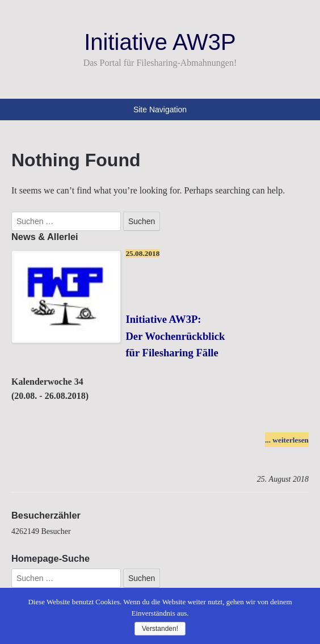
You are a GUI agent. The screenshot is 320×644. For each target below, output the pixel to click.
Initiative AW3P (160, 42)
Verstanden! (160, 629)
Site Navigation (160, 110)
